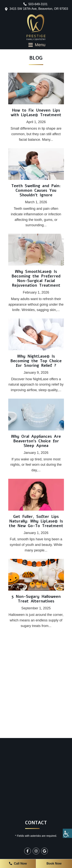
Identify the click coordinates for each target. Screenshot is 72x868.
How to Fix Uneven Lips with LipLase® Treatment (36, 113)
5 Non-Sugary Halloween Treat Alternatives (36, 599)
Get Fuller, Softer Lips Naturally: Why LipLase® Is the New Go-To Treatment (36, 521)
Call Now (18, 863)
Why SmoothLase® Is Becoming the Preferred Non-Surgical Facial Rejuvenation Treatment (36, 279)
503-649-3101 (35, 4)
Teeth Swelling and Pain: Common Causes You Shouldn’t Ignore (36, 190)
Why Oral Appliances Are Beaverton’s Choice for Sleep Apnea (36, 441)
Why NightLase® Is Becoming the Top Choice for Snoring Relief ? (36, 361)
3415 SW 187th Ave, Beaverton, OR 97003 (39, 9)
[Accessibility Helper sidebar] (67, 833)
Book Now (54, 863)
